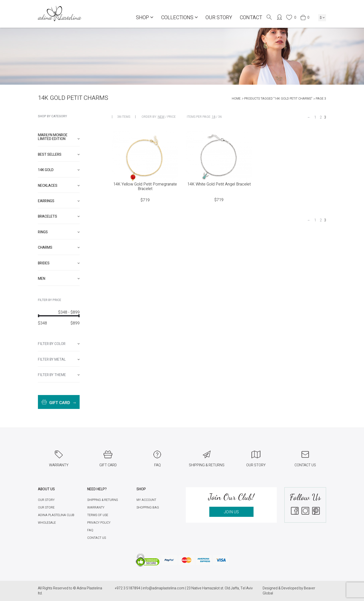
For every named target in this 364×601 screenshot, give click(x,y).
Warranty (96, 507)
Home (236, 99)
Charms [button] (59, 248)
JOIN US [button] (231, 512)
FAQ (90, 530)
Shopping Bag (148, 507)
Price (172, 117)
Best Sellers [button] (59, 155)
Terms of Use (98, 515)
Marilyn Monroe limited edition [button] (59, 137)
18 (214, 117)
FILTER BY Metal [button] (59, 360)
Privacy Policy (99, 523)
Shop (145, 18)
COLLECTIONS (179, 18)
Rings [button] (59, 232)
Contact (251, 18)
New (161, 117)
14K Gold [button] (59, 170)
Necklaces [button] (59, 186)
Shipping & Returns (103, 500)
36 (220, 117)
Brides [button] (59, 263)
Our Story (219, 18)
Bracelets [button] (59, 216)
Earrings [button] (59, 201)
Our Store (46, 507)
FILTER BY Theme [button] (59, 375)
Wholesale (47, 523)
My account (146, 500)
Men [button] (59, 279)
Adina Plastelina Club (56, 515)
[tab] (59, 137)
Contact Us (97, 538)
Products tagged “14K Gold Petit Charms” (278, 99)
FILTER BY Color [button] (59, 344)
